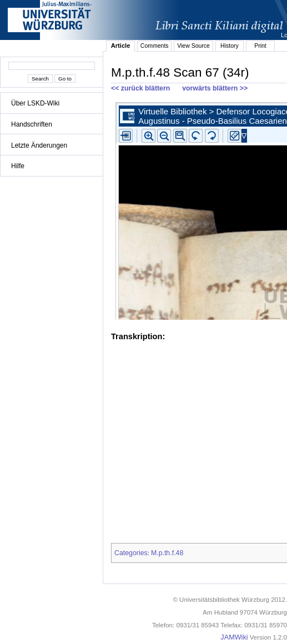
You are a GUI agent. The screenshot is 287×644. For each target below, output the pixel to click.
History (230, 46)
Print (260, 46)
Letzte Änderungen (39, 145)
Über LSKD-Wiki (35, 103)
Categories (131, 553)
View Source (193, 46)
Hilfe (18, 166)
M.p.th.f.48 (167, 553)
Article (121, 46)
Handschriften (32, 124)
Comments (155, 46)
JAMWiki (234, 637)
